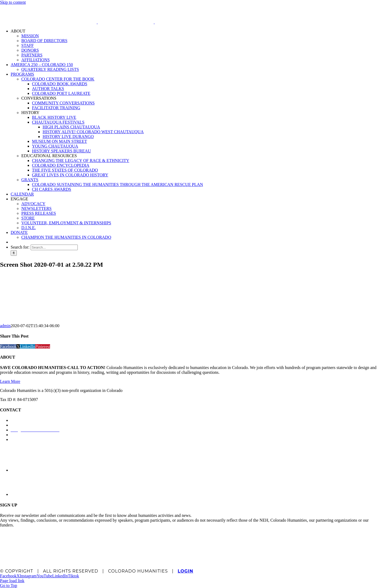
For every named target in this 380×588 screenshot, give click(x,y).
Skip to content (13, 2)
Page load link (12, 581)
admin (5, 326)
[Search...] (54, 247)
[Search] (14, 253)
